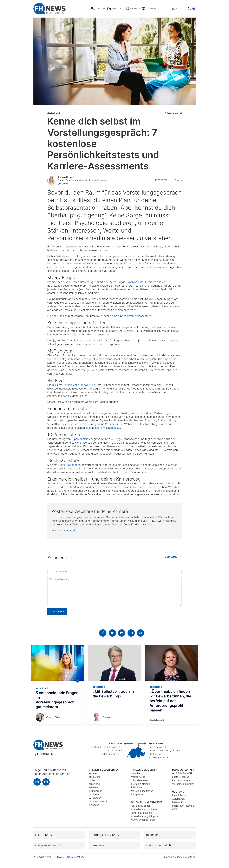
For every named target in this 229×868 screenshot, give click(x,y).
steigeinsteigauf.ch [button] (48, 845)
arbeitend (54, 113)
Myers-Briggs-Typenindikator (126, 282)
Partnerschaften (181, 780)
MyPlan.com (79, 359)
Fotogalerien (137, 794)
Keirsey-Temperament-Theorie (130, 327)
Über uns (178, 792)
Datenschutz (179, 802)
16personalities (81, 439)
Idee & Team (179, 795)
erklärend (94, 787)
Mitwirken (136, 773)
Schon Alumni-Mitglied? (146, 802)
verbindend (95, 798)
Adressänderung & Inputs (144, 816)
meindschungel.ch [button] (158, 845)
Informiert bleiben (140, 784)
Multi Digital (181, 857)
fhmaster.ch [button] (99, 845)
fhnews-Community (144, 770)
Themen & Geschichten (104, 770)
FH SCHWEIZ (58, 857)
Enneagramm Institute (73, 413)
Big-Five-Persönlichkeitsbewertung (74, 385)
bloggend (94, 805)
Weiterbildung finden (142, 791)
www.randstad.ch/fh (64, 531)
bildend (93, 780)
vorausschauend (98, 801)
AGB (175, 809)
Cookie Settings (76, 857)
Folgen (63, 183)
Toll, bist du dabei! (140, 806)
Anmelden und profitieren (144, 809)
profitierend (95, 794)
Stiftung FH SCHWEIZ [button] (105, 835)
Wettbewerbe (138, 777)
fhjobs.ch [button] (152, 835)
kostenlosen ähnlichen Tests (103, 428)
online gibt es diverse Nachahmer (130, 316)
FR (179, 9)
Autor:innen (178, 799)
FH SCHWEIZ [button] (44, 835)
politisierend (96, 791)
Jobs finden (137, 787)
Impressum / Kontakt (183, 806)
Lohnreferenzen (139, 780)
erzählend (94, 784)
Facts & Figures (181, 777)
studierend (95, 777)
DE (174, 9)
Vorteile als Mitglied (141, 813)
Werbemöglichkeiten (183, 784)
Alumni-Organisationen (143, 820)
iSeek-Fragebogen (69, 465)
